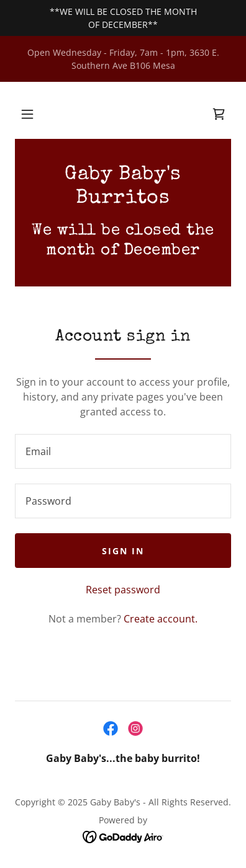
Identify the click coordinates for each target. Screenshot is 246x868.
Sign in (123, 551)
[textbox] (123, 451)
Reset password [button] (123, 590)
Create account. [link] (161, 619)
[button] (27, 114)
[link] (219, 114)
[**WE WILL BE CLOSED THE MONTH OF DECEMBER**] (123, 18)
